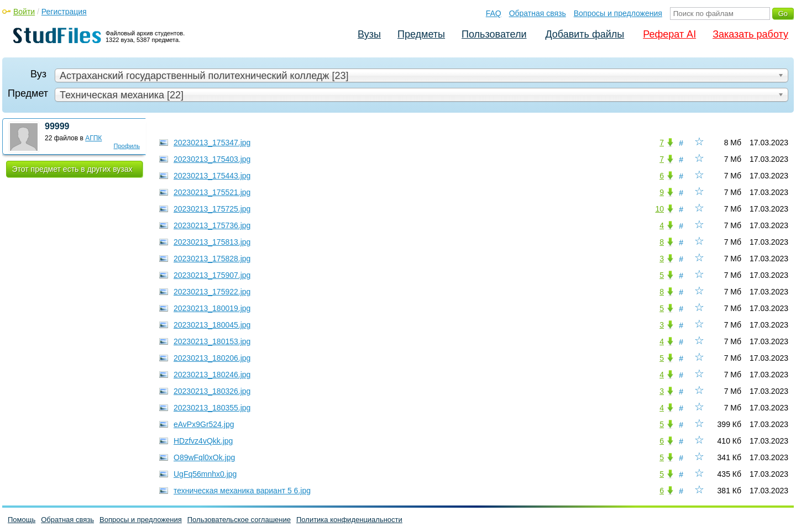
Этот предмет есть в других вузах (72, 169)
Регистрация (64, 12)
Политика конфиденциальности (349, 520)
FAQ (494, 13)
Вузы (369, 34)
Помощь (22, 520)
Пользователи (494, 34)
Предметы (421, 34)
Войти (24, 12)
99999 (57, 126)
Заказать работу (750, 34)
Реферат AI (669, 34)
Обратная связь (538, 13)
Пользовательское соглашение (239, 520)
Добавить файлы (585, 34)
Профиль (127, 146)
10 (659, 209)
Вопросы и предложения (618, 13)
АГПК (93, 138)
